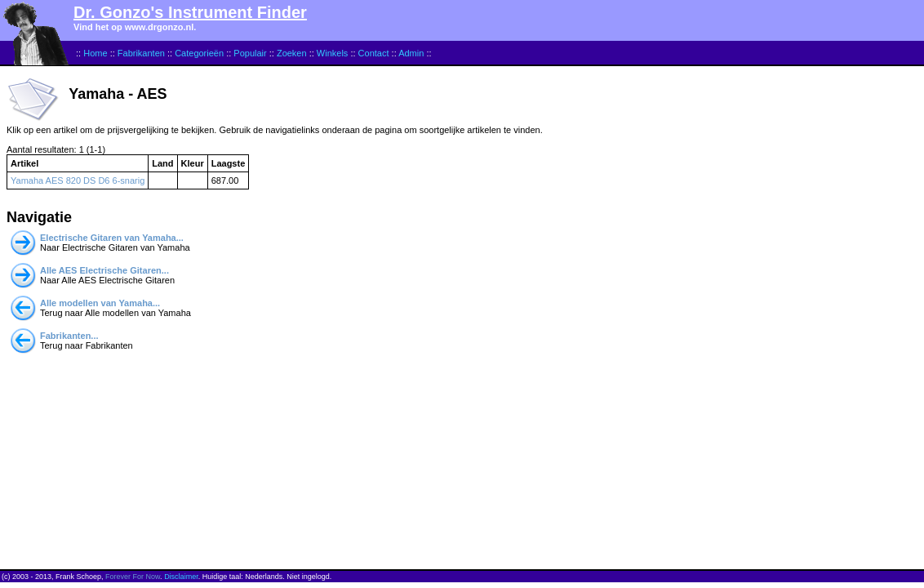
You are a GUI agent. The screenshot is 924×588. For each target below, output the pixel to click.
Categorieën (199, 53)
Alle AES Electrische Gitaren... (104, 270)
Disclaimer (181, 577)
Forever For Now (133, 577)
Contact (374, 53)
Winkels (333, 53)
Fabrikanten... (69, 336)
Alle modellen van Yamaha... (100, 303)
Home (95, 53)
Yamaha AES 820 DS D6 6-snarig (78, 180)
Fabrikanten (141, 53)
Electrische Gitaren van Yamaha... (112, 238)
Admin (411, 53)
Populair (250, 53)
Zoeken (292, 53)
